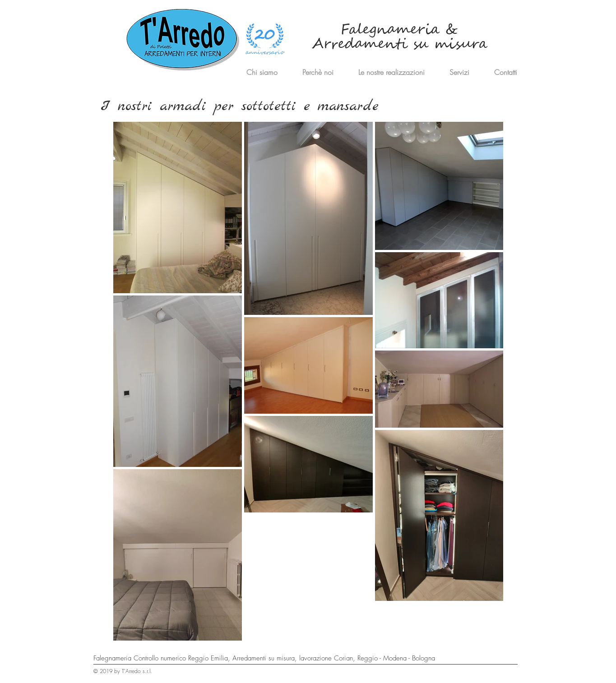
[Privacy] (472, 675)
